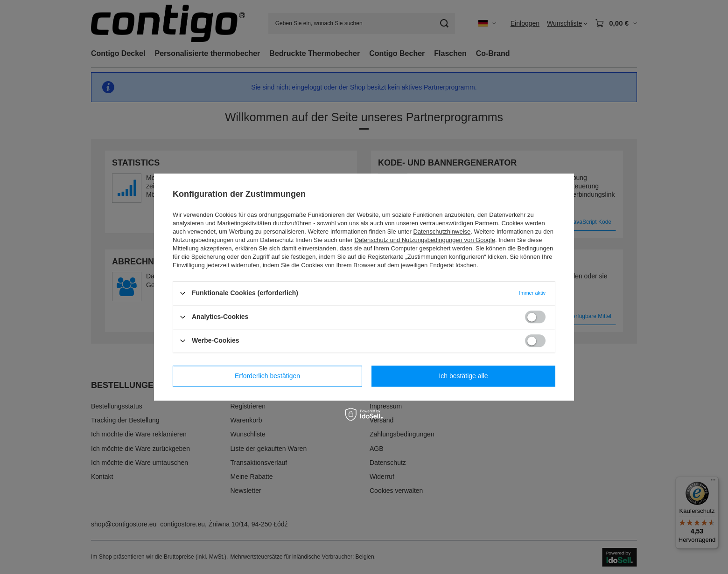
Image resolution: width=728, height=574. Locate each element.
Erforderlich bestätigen (267, 376)
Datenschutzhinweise (442, 232)
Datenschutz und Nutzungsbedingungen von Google (425, 240)
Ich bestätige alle (463, 376)
